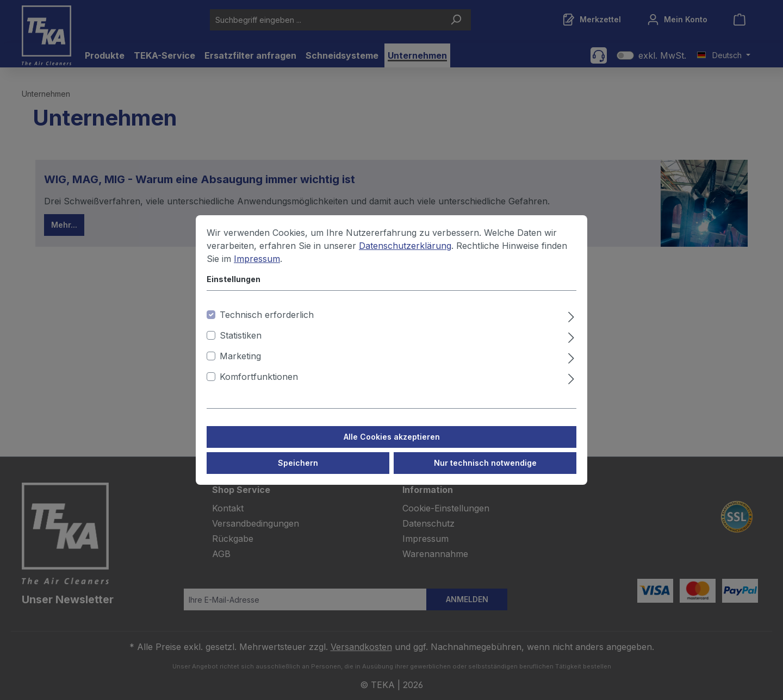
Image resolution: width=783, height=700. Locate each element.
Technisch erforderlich (267, 322)
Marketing (240, 363)
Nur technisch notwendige (485, 470)
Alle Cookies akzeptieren (392, 444)
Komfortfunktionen (259, 384)
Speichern (298, 470)
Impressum (257, 266)
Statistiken (241, 342)
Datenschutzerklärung (405, 253)
